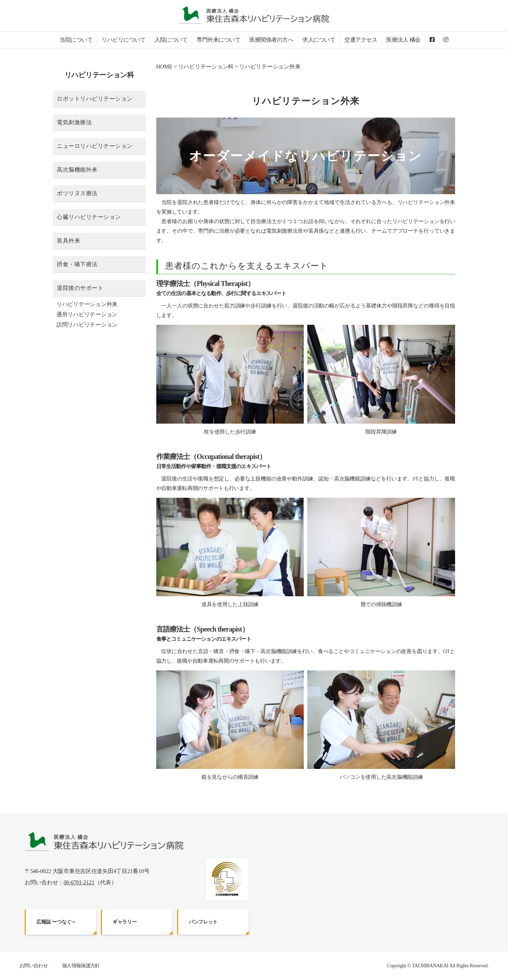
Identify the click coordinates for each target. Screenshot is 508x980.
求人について (319, 40)
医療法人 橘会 (403, 40)
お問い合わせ (34, 966)
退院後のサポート (80, 288)
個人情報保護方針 (81, 966)
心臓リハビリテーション (89, 217)
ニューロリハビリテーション (95, 146)
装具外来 (68, 241)
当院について (76, 40)
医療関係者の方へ (271, 40)
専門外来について (218, 40)
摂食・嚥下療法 (77, 264)
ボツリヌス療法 (77, 193)
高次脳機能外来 (77, 170)
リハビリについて (123, 40)
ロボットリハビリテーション (95, 99)
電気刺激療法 (74, 122)
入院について (171, 40)
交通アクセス (361, 40)
